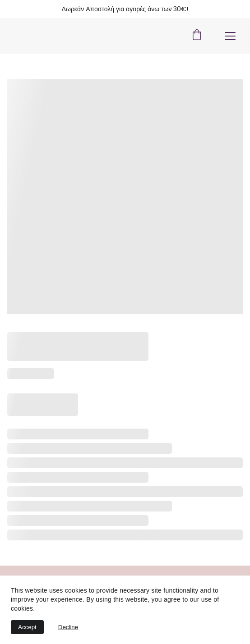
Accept (27, 627)
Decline (68, 627)
